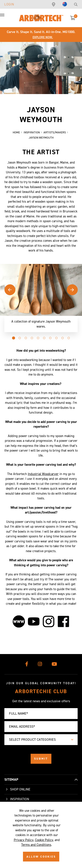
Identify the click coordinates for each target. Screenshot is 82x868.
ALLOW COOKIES (41, 857)
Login (9, 4)
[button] (7, 17)
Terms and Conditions (36, 845)
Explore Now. (43, 37)
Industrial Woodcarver (43, 474)
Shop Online (20, 789)
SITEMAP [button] (11, 779)
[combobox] (41, 740)
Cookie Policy (44, 840)
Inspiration (20, 799)
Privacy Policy (24, 840)
